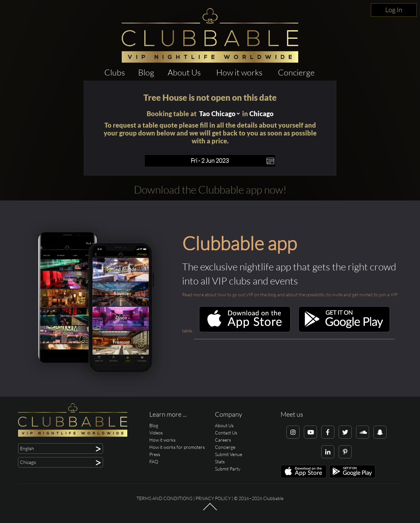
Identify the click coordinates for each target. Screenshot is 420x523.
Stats (220, 461)
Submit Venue (229, 454)
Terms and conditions (164, 498)
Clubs (115, 72)
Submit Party (228, 469)
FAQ (154, 461)
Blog (146, 72)
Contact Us (226, 433)
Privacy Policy (213, 498)
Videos (156, 433)
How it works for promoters (177, 447)
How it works (239, 72)
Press (155, 454)
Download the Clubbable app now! (210, 189)
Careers (223, 440)
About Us (184, 72)
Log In (394, 10)
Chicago (262, 114)
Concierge (296, 72)
